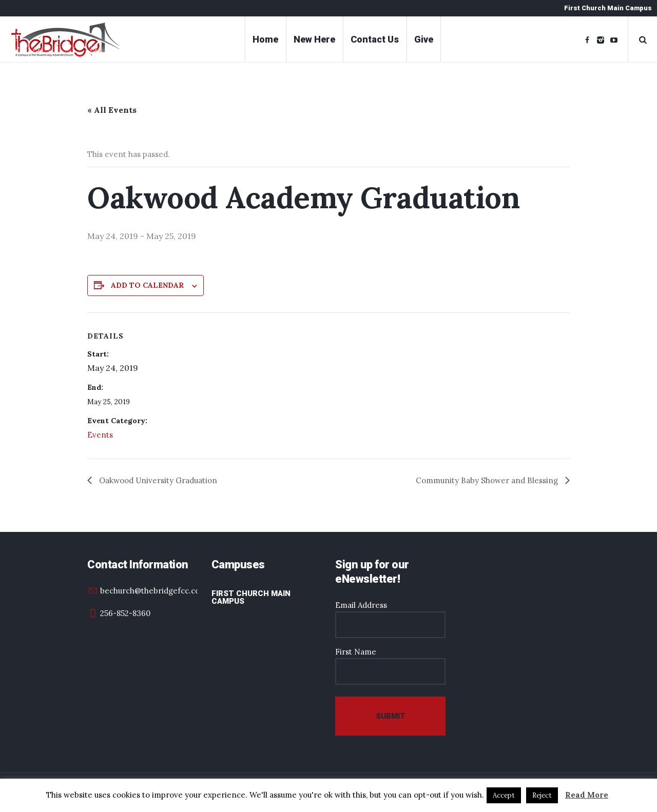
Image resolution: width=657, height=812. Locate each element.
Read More (587, 795)
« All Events (112, 110)
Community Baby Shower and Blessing (488, 480)
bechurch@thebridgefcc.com (153, 591)
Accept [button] (504, 795)
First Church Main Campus (251, 597)
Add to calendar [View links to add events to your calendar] (147, 285)
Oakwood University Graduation (157, 480)
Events (100, 435)
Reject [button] (542, 795)
